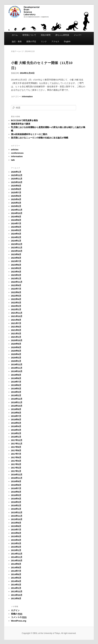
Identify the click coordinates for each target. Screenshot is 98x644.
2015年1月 (16, 550)
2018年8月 (16, 413)
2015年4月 (16, 540)
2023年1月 (16, 279)
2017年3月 (16, 464)
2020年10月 (17, 340)
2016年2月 (16, 506)
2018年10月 (17, 406)
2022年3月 (16, 303)
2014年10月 (17, 561)
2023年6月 (16, 265)
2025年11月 (17, 179)
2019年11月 (17, 368)
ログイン (15, 610)
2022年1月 (16, 309)
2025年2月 (16, 206)
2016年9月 (16, 481)
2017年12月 (17, 440)
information (27, 97)
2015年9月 (16, 523)
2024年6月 (16, 227)
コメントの (19, 617)
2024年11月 (17, 210)
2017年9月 (16, 447)
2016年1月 (16, 509)
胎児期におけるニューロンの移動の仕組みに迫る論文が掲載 (40, 138)
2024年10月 (17, 213)
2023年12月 (17, 244)
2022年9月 (16, 285)
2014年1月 (16, 588)
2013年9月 (16, 598)
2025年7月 (16, 193)
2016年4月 (16, 499)
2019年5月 (16, 389)
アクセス (55, 42)
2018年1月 (16, 437)
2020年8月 (16, 347)
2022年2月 (16, 306)
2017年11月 (17, 444)
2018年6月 (16, 420)
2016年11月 (17, 478)
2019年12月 (17, 364)
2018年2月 (16, 433)
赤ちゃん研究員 (62, 35)
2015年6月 (16, 533)
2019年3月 (16, 392)
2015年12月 (17, 513)
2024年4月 (16, 234)
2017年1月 (16, 471)
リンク (44, 42)
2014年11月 (17, 557)
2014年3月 (16, 585)
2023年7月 (16, 261)
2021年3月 (16, 334)
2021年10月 (17, 316)
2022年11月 (17, 282)
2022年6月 (16, 292)
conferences (17, 153)
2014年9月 (16, 564)
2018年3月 (16, 430)
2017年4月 (16, 461)
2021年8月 (16, 320)
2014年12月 (17, 554)
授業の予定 (31, 42)
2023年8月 (16, 258)
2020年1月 (16, 361)
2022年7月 (16, 289)
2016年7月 (16, 488)
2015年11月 (17, 516)
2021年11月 (17, 313)
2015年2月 (16, 547)
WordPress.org (19, 621)
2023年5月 (16, 268)
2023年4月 (16, 272)
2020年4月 (16, 354)
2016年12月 (17, 475)
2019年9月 (16, 375)
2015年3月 (16, 543)
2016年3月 (16, 502)
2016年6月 (16, 492)
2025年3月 (16, 203)
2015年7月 (16, 530)
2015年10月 (17, 519)
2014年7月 (16, 571)
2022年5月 (16, 296)
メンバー (78, 35)
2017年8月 (16, 450)
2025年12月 (17, 175)
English (67, 42)
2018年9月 (16, 409)
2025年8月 (16, 189)
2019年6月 (16, 385)
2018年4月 (16, 426)
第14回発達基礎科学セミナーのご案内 (29, 134)
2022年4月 (16, 299)
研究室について (29, 35)
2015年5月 (16, 536)
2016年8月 (16, 485)
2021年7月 (16, 323)
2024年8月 (16, 220)
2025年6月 (16, 196)
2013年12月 (17, 591)
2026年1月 (16, 172)
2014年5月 (16, 578)
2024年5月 (16, 230)
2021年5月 (16, 330)
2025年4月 (16, 199)
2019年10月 (17, 371)
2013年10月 (17, 595)
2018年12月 (17, 399)
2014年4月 (16, 581)
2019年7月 (16, 382)
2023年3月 (16, 275)
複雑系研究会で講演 (21, 124)
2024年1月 (16, 241)
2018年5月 (16, 423)
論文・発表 (17, 42)
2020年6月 (16, 351)
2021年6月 (16, 327)
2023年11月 (17, 248)
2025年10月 (17, 182)
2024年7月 (16, 223)
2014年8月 (16, 568)
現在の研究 (46, 35)
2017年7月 (16, 454)
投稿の (17, 614)
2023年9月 (16, 254)
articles (15, 150)
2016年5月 (16, 495)
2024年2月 (16, 237)
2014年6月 (16, 574)
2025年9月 (16, 186)
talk (13, 160)
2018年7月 (16, 416)
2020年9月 (16, 344)
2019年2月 (16, 395)
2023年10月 (17, 251)
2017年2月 (16, 468)
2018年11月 (17, 402)
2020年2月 (16, 358)
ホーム (15, 35)
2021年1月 (16, 337)
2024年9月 (16, 217)
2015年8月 (16, 526)
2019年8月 (16, 378)
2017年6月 (16, 457)
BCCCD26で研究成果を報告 (24, 120)
